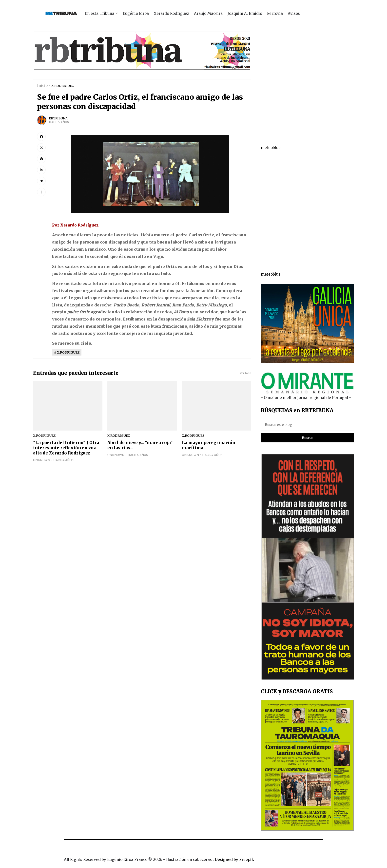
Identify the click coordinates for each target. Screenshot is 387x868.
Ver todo (246, 373)
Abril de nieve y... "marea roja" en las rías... (140, 445)
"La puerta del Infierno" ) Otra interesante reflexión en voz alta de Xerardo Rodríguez (66, 448)
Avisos (294, 13)
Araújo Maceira (208, 13)
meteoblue (271, 148)
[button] (41, 192)
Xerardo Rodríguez (171, 13)
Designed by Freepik (234, 859)
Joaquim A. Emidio (245, 13)
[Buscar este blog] (307, 425)
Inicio (42, 85)
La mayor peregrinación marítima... (209, 445)
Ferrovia (275, 13)
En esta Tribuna (99, 13)
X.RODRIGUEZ (63, 86)
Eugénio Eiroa (136, 13)
